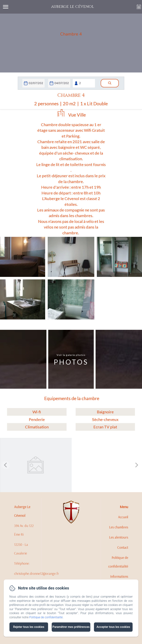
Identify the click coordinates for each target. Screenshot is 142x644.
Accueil (123, 517)
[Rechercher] (110, 83)
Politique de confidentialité (118, 562)
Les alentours (119, 537)
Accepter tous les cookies (113, 627)
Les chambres (119, 527)
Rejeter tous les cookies (29, 627)
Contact (123, 547)
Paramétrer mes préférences (71, 627)
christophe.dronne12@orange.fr (37, 574)
